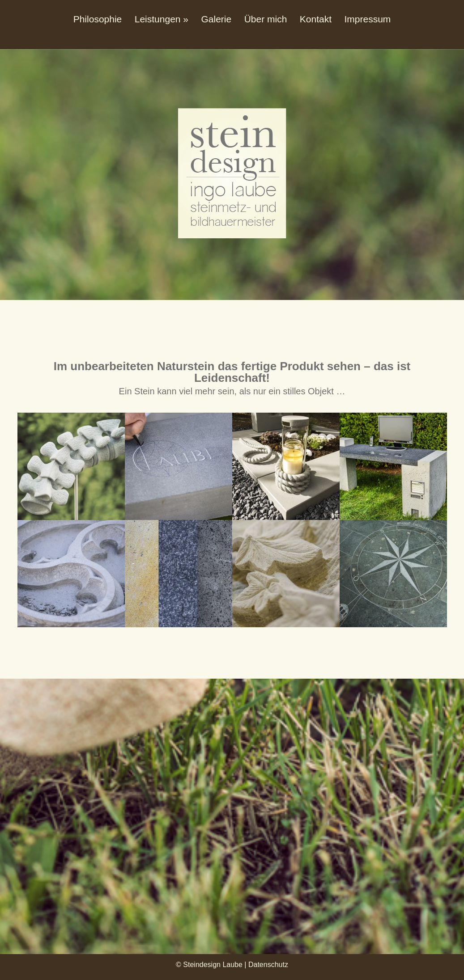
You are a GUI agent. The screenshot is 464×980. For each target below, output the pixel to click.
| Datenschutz (266, 965)
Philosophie (98, 19)
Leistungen (158, 19)
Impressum (367, 19)
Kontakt (316, 19)
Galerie (216, 19)
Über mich (266, 19)
